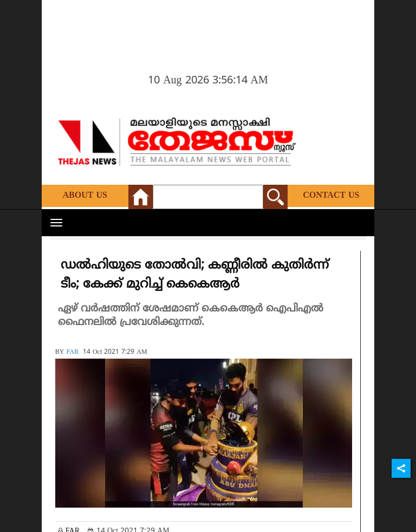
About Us (85, 196)
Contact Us (331, 196)
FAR (72, 352)
